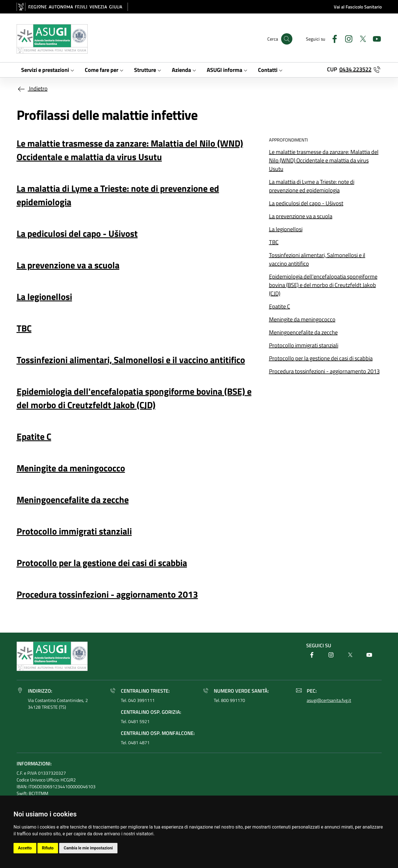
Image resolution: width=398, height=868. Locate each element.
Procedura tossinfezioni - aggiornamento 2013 (324, 371)
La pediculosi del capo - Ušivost (306, 203)
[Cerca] (287, 39)
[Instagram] (346, 38)
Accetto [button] (25, 848)
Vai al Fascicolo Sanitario (358, 7)
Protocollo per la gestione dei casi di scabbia (321, 358)
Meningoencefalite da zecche (303, 332)
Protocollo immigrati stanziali (304, 345)
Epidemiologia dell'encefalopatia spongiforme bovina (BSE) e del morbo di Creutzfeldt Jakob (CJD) (323, 285)
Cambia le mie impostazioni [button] (88, 848)
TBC (274, 242)
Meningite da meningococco (302, 319)
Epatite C (280, 306)
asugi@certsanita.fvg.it (329, 700)
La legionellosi (286, 229)
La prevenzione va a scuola (301, 216)
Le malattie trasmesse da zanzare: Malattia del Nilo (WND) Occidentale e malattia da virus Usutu (324, 160)
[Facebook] (332, 38)
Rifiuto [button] (48, 848)
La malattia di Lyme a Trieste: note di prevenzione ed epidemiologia (312, 186)
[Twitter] (361, 38)
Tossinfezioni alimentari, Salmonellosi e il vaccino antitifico (317, 259)
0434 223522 (355, 69)
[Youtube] (375, 38)
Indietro (32, 88)
